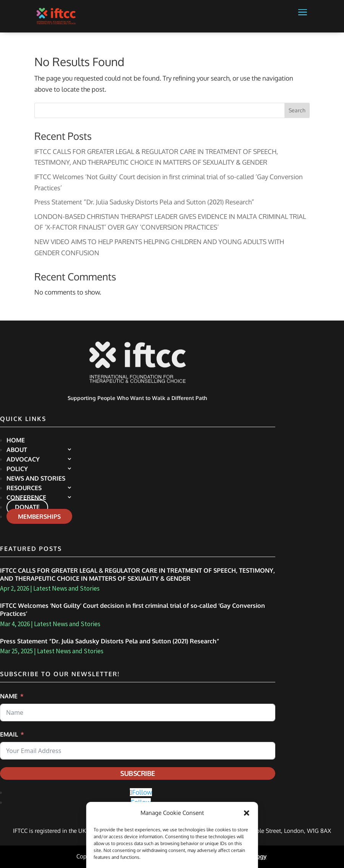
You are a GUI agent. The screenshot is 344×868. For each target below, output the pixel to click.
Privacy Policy (131, 856)
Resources (24, 488)
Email (9, 734)
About (17, 450)
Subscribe (138, 773)
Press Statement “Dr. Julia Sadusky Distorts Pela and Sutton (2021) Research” (144, 202)
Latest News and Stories (66, 588)
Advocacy (23, 459)
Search (297, 110)
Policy (17, 469)
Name (9, 696)
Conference (26, 497)
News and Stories (36, 478)
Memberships (39, 517)
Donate (27, 507)
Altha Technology (243, 856)
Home (16, 440)
